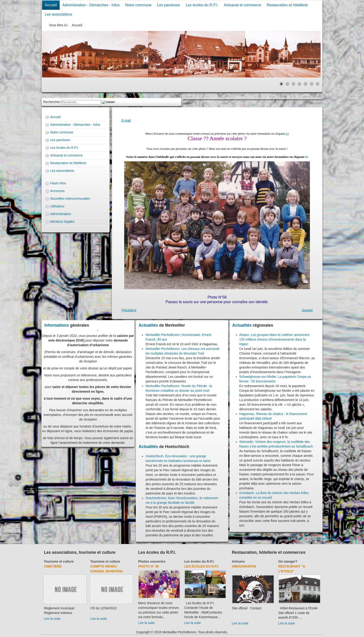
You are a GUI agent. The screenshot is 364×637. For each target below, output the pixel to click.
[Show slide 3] (293, 84)
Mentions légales (62, 222)
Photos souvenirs (152, 561)
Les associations (58, 14)
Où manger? (288, 561)
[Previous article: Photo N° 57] (129, 310)
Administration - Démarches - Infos (91, 5)
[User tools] (115, 113)
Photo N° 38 (148, 566)
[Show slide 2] (287, 84)
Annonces (57, 191)
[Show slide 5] (305, 84)
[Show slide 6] (312, 84)
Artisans (238, 561)
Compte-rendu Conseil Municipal (107, 569)
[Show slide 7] (318, 84)
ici (287, 134)
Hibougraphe (244, 566)
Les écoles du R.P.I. (202, 5)
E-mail (126, 120)
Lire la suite (52, 619)
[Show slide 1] (281, 84)
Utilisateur (57, 206)
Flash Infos (58, 183)
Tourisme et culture (59, 561)
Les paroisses (169, 5)
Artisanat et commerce (243, 5)
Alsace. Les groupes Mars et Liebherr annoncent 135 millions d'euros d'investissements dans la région (274, 339)
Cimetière (53, 566)
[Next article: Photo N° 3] (307, 310)
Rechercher (52, 102)
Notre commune (138, 5)
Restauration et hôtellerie (287, 5)
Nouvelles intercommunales (70, 199)
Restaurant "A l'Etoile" (292, 569)
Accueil (51, 5)
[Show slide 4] (299, 84)
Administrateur (61, 214)
